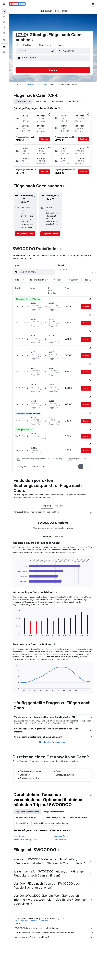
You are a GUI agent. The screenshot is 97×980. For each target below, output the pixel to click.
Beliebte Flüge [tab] (22, 798)
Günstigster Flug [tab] (23, 101)
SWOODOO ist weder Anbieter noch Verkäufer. (54, 903)
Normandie (43, 84)
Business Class (61, 810)
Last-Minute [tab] (58, 101)
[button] (4, 4)
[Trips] (4, 40)
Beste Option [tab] (41, 101)
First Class (19, 810)
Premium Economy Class (25, 814)
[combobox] (63, 45)
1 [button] (81, 441)
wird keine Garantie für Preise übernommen (31, 895)
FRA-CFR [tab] (59, 480)
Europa (22, 84)
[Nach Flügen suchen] (4, 12)
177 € (21, 35)
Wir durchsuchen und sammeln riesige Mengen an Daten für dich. (54, 907)
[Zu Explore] (4, 33)
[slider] (94, 273)
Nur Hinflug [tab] (73, 101)
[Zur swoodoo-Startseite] (17, 4)
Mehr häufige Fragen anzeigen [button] (53, 717)
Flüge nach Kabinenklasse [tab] (27, 786)
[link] (25, 234)
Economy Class (60, 814)
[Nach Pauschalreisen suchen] (4, 27)
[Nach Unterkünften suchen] (4, 17)
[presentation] (33, 40)
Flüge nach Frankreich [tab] (54, 786)
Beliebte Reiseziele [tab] (79, 792)
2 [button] (86, 441)
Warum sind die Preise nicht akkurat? (54, 912)
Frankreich (31, 84)
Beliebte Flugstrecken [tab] (55, 792)
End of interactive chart (15, 556)
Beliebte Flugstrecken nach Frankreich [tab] (51, 798)
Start (14, 84)
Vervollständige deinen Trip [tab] (28, 792)
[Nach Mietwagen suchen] (4, 22)
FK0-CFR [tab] (47, 480)
